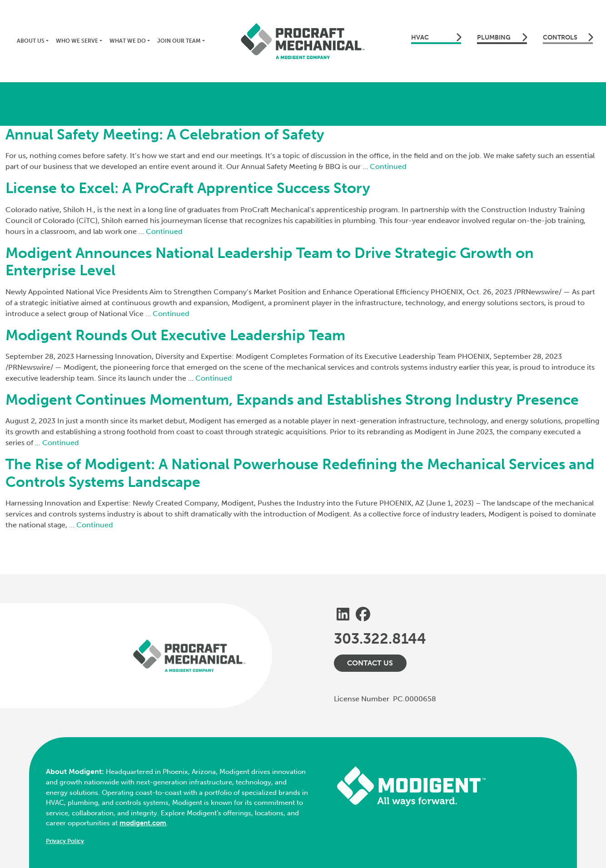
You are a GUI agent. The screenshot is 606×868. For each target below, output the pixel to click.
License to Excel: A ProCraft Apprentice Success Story (188, 188)
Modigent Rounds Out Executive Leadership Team (175, 335)
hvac (436, 37)
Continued (388, 166)
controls (568, 37)
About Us (31, 41)
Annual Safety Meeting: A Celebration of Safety (165, 134)
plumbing (502, 37)
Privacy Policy (65, 841)
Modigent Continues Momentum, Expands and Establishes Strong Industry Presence (292, 400)
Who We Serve (77, 41)
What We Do (128, 41)
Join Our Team (179, 41)
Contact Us (370, 663)
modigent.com (143, 823)
